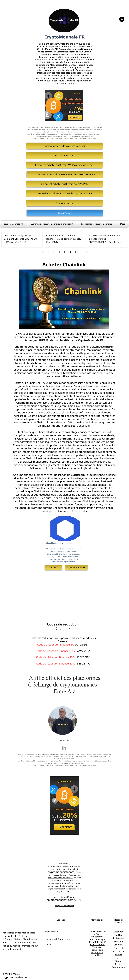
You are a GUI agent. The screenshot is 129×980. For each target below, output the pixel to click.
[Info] (53, 568)
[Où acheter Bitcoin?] (64, 156)
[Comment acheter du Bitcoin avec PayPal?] (64, 184)
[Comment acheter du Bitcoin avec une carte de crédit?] (65, 174)
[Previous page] (48, 252)
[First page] (43, 252)
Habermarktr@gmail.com (57, 939)
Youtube (118, 941)
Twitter (118, 935)
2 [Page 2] (59, 252)
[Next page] (81, 252)
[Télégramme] (65, 213)
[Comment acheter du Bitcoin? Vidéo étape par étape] (64, 165)
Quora (118, 961)
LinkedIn (118, 945)
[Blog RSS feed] (122, 19)
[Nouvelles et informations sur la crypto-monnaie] (64, 193)
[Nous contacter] (64, 203)
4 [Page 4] (70, 252)
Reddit (118, 964)
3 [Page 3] (65, 252)
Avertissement (97, 945)
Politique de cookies (97, 954)
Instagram (118, 938)
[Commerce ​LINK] (76, 568)
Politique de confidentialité (97, 941)
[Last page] (87, 252)
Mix (118, 958)
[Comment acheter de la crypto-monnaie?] (64, 146)
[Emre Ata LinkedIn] (64, 748)
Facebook (118, 932)
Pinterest (118, 948)
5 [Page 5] (76, 252)
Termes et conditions (97, 949)
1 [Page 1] (54, 252)
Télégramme (118, 967)
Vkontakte (118, 951)
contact (49, 944)
